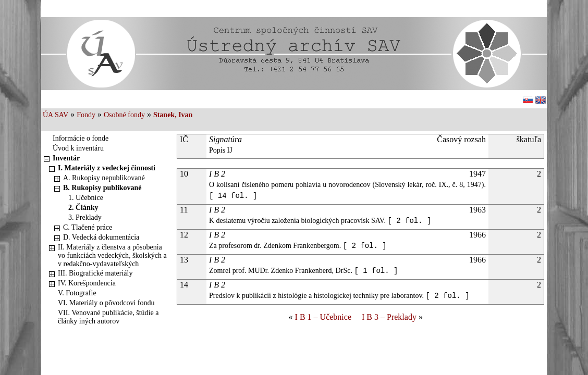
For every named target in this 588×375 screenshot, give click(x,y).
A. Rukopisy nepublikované (104, 178)
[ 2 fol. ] (409, 221)
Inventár (66, 158)
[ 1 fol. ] (376, 271)
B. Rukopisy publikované (102, 188)
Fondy (86, 115)
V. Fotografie (77, 293)
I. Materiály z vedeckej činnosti (107, 168)
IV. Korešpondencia (87, 283)
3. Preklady (85, 217)
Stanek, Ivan (173, 115)
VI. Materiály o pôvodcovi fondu (106, 303)
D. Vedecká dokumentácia (101, 237)
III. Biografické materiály (95, 273)
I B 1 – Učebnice (323, 317)
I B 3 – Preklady (389, 317)
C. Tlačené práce (88, 227)
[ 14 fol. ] (233, 196)
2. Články (83, 208)
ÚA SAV (56, 115)
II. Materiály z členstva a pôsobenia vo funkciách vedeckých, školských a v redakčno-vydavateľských (112, 255)
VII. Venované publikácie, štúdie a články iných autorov (108, 317)
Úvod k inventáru (78, 148)
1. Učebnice (86, 198)
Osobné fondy (124, 115)
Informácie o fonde (81, 138)
